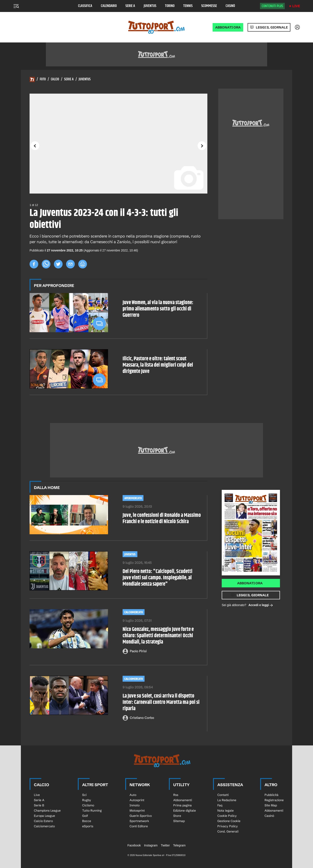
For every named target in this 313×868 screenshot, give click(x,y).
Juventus (150, 6)
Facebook (134, 845)
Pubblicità (271, 795)
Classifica (85, 6)
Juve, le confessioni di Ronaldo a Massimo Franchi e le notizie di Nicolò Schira (162, 519)
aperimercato (133, 498)
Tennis (188, 6)
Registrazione (274, 800)
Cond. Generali (228, 831)
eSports (88, 826)
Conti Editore (139, 826)
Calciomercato (134, 612)
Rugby (87, 800)
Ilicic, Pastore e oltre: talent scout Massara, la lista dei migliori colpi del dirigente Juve (158, 365)
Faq (220, 805)
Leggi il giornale (272, 27)
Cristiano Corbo (142, 718)
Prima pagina (182, 805)
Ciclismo (88, 805)
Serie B (39, 805)
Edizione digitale (185, 811)
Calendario (109, 6)
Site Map (271, 805)
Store (177, 816)
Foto (43, 79)
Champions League (47, 811)
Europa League (44, 816)
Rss (176, 795)
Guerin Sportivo (141, 816)
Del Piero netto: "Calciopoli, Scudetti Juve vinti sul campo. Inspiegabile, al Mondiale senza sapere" (157, 578)
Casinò (230, 6)
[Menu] (16, 6)
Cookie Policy (227, 816)
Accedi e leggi (261, 605)
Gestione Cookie (229, 821)
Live (296, 6)
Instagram (151, 845)
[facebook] (34, 264)
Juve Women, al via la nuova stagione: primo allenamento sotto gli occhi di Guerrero (158, 309)
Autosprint (137, 800)
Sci (84, 795)
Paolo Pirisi (138, 651)
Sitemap (179, 821)
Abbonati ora (250, 583)
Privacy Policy (228, 826)
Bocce (87, 821)
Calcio (55, 79)
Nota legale (226, 811)
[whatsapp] (46, 264)
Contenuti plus (272, 6)
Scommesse (209, 6)
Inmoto (135, 805)
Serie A (130, 6)
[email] (70, 264)
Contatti (223, 795)
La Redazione (227, 800)
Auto (133, 795)
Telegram (179, 845)
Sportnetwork (139, 821)
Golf (85, 816)
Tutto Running (92, 811)
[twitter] (58, 264)
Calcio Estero (43, 821)
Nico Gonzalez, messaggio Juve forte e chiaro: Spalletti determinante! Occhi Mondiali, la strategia (158, 636)
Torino (170, 6)
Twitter (165, 845)
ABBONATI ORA (228, 27)
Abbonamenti (183, 800)
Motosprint (137, 811)
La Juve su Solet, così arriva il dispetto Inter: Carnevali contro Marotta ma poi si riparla (161, 702)
